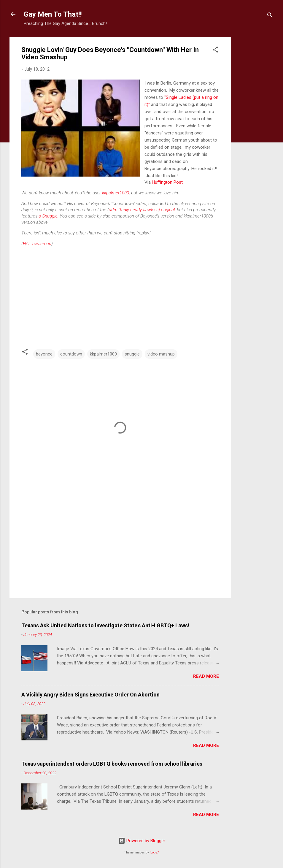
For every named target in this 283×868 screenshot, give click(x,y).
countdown (71, 354)
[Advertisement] (255, 126)
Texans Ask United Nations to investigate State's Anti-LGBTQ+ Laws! (105, 625)
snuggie (132, 354)
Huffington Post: (168, 182)
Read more (206, 676)
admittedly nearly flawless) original (142, 210)
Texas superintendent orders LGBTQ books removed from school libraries (112, 764)
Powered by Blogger (142, 841)
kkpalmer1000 (116, 193)
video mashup (161, 354)
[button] (215, 51)
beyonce (44, 354)
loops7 (154, 852)
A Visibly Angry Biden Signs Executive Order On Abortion (90, 695)
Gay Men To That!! (53, 14)
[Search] (270, 16)
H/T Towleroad (37, 244)
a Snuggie (48, 216)
